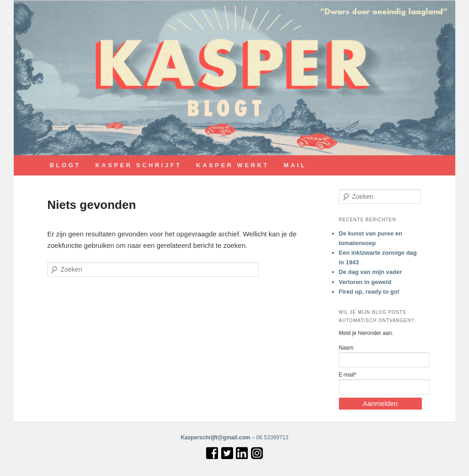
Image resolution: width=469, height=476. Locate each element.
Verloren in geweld (365, 282)
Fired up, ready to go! (369, 292)
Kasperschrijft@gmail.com (215, 438)
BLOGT (65, 165)
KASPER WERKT (232, 165)
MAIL (295, 165)
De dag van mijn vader (371, 272)
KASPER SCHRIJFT (139, 165)
